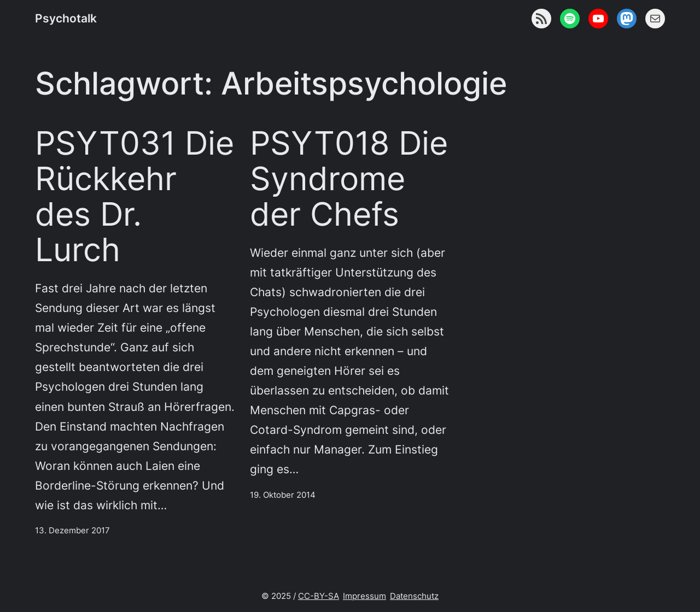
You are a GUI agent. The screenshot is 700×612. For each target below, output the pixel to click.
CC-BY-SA (319, 596)
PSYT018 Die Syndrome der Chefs (349, 179)
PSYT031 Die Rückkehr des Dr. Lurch (135, 196)
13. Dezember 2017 (72, 530)
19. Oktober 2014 (283, 495)
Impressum (364, 596)
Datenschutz (414, 596)
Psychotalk (66, 18)
